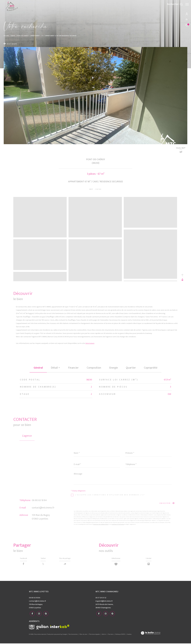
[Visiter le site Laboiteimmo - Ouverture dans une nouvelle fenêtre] (151, 634)
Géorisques (90, 343)
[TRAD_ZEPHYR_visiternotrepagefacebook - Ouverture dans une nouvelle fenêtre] (31, 614)
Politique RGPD (120, 635)
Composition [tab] (94, 368)
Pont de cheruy (23, 36)
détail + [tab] (55, 368)
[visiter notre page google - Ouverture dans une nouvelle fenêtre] (45, 614)
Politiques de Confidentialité (101, 524)
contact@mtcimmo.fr (43, 508)
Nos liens (111, 635)
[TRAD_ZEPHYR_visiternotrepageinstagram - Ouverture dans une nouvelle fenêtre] (38, 614)
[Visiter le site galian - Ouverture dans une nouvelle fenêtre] (42, 628)
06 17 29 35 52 (101, 599)
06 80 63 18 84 (39, 500)
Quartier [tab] (131, 368)
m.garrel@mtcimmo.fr (104, 602)
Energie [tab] (114, 368)
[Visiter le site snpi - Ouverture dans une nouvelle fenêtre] (32, 628)
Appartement (35, 36)
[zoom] (40, 236)
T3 (43, 36)
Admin (104, 635)
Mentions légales (95, 635)
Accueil (6, 36)
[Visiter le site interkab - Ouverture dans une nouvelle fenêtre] (60, 627)
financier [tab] (73, 368)
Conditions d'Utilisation (118, 524)
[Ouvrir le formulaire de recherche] (174, 4)
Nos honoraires (73, 635)
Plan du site (83, 635)
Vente (13, 36)
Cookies (129, 635)
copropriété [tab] (151, 368)
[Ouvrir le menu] (187, 4)
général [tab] (38, 368)
